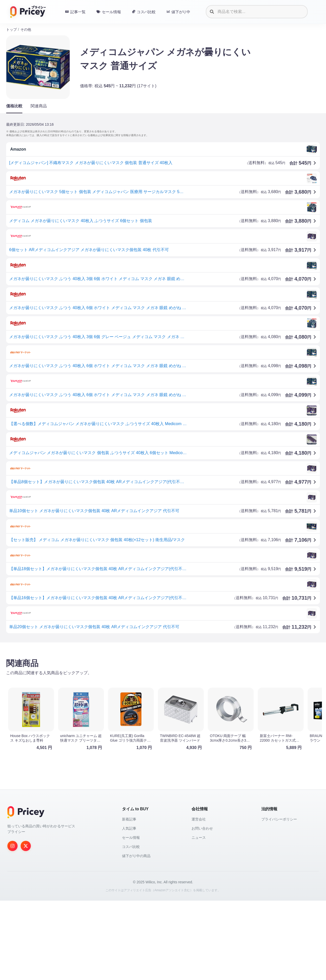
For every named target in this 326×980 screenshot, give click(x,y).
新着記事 (129, 819)
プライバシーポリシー (279, 819)
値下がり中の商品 (136, 856)
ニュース (199, 838)
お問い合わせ (202, 828)
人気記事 (129, 828)
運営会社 (199, 819)
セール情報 (131, 838)
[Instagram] (12, 846)
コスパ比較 (131, 847)
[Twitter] (26, 846)
